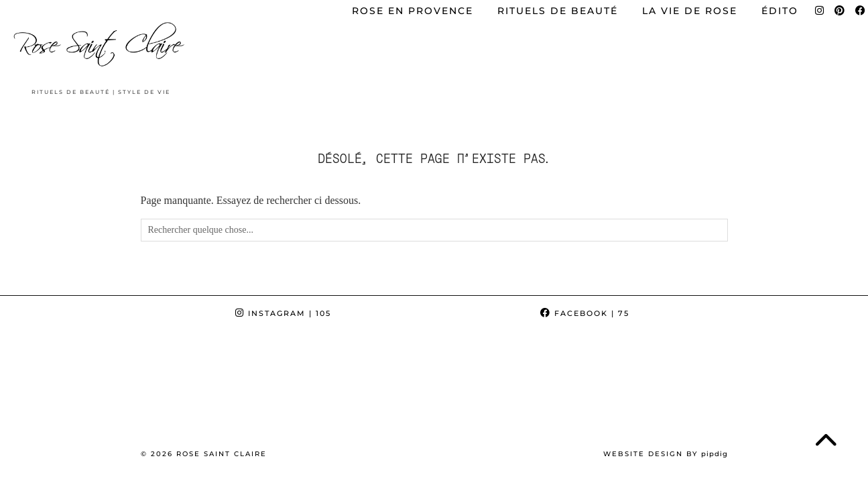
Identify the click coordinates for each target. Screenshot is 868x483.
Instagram (283, 313)
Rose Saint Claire (222, 454)
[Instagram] (54, 384)
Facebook (585, 313)
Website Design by (666, 454)
